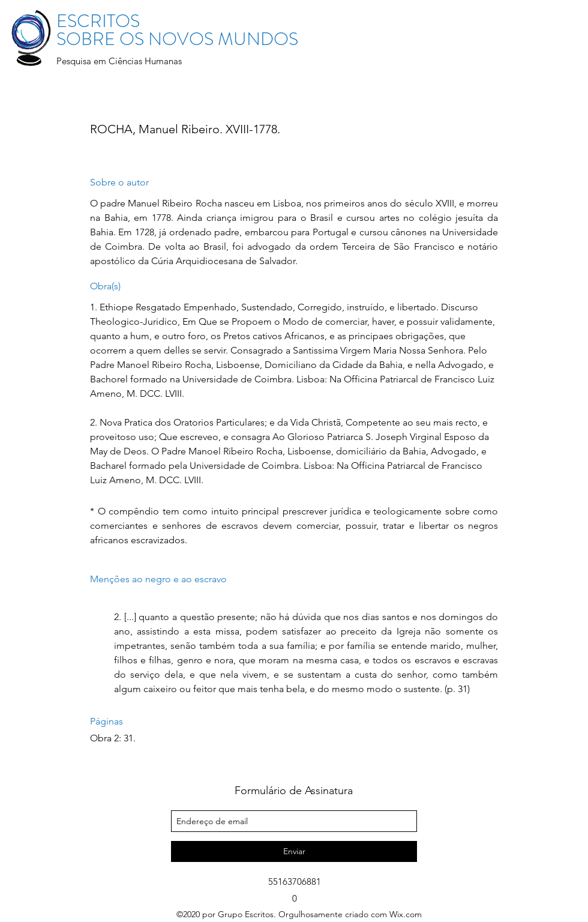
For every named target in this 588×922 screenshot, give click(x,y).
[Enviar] (294, 851)
